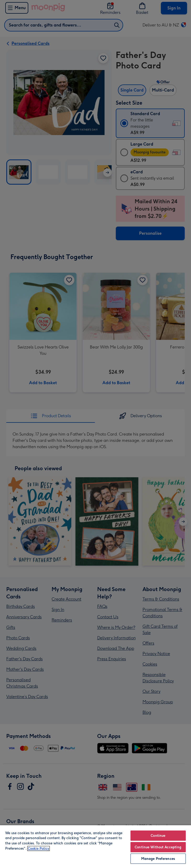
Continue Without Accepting (158, 847)
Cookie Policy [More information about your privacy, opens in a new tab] (39, 848)
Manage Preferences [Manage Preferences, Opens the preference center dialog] (158, 859)
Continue (158, 836)
